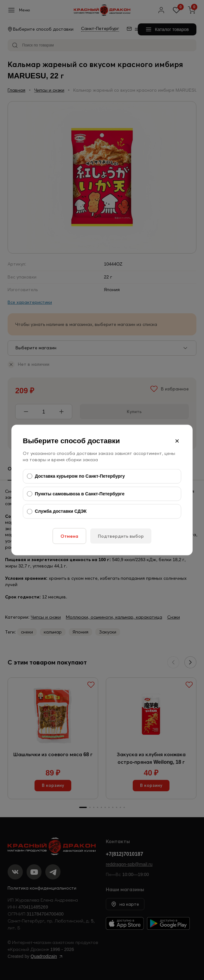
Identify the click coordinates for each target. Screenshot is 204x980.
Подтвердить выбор (121, 536)
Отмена (69, 536)
